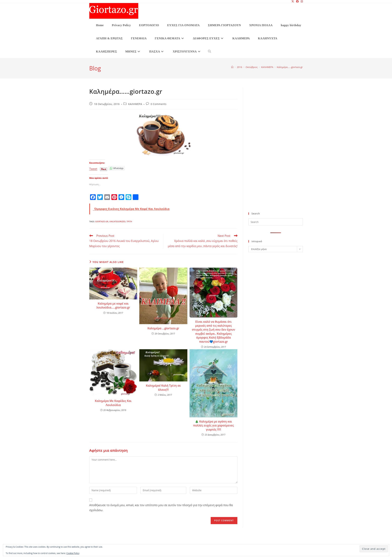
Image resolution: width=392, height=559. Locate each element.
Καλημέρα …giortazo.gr (163, 328)
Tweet (93, 168)
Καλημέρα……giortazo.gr (290, 67)
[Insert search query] (276, 222)
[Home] (232, 67)
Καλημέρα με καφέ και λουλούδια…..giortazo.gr (113, 305)
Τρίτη (129, 221)
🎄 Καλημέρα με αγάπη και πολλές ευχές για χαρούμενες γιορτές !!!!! (214, 425)
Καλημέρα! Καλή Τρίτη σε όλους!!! (163, 387)
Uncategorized (117, 221)
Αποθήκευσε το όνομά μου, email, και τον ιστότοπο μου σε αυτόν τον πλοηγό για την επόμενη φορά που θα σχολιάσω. (161, 508)
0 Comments (159, 104)
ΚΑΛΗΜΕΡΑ (135, 104)
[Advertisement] (274, 152)
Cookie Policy (73, 553)
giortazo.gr (102, 221)
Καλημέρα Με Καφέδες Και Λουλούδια (113, 403)
